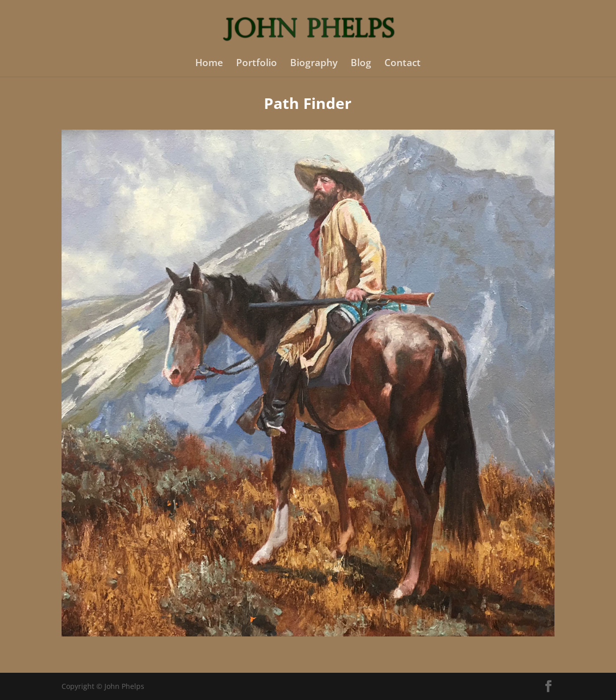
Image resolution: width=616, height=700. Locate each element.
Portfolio (257, 64)
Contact (403, 64)
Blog (361, 64)
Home (209, 64)
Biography (314, 64)
